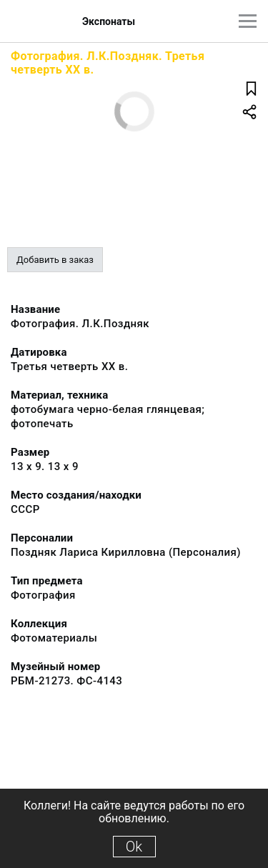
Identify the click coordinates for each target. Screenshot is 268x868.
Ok (134, 847)
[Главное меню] (248, 21)
